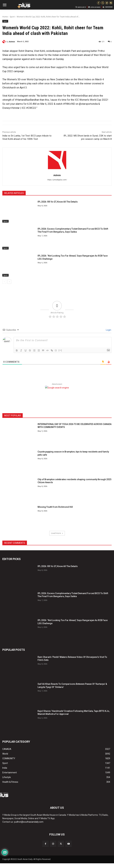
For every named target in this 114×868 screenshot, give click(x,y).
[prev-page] (4, 282)
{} (56, 350)
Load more (57, 533)
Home (5, 17)
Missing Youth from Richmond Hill (55, 507)
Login (108, 330)
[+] (60, 350)
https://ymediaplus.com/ (57, 180)
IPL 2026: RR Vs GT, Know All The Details (58, 202)
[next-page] (9, 282)
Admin (12, 42)
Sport (12, 17)
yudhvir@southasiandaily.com (29, 822)
